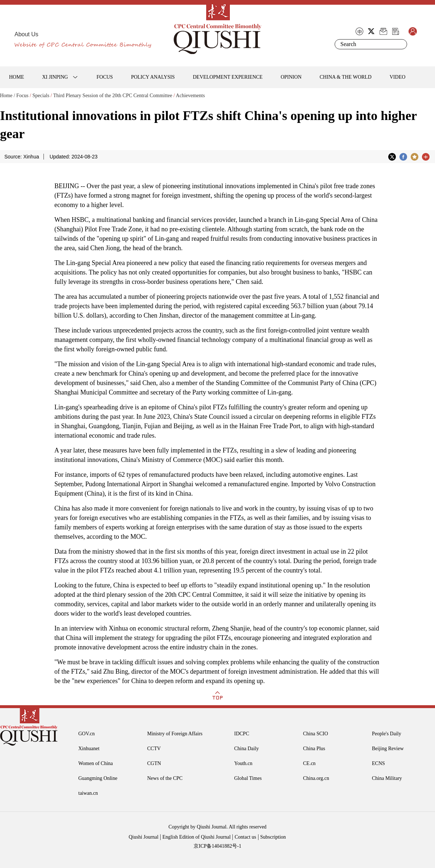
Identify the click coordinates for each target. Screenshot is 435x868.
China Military (387, 778)
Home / (8, 96)
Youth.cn (243, 763)
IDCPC (242, 734)
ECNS (378, 763)
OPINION (291, 77)
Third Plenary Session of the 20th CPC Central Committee (113, 96)
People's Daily (387, 734)
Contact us (245, 837)
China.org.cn (316, 778)
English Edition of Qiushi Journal (196, 837)
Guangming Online (98, 778)
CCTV (154, 749)
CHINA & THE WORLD (346, 77)
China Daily (246, 749)
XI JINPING (55, 77)
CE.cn (309, 763)
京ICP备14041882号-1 (217, 846)
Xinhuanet (89, 749)
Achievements (190, 96)
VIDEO (398, 77)
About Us (26, 34)
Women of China (96, 763)
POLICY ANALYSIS (153, 77)
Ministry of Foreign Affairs (175, 734)
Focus (22, 96)
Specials (41, 96)
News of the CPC (165, 778)
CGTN (154, 763)
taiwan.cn (88, 793)
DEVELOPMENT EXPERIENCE (228, 77)
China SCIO (316, 734)
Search (400, 44)
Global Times (248, 778)
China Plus (314, 749)
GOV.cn (86, 734)
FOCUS (105, 77)
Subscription (273, 837)
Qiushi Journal (144, 837)
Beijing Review (388, 749)
